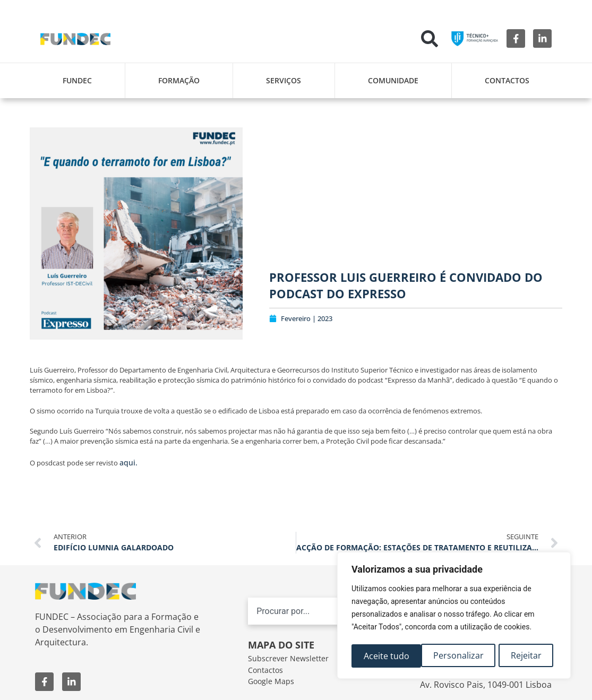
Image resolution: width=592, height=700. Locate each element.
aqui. (128, 463)
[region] (454, 617)
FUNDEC (77, 80)
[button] (430, 39)
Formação (179, 80)
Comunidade (393, 80)
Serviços (284, 80)
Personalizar (388, 656)
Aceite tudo (522, 656)
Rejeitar (457, 656)
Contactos (507, 80)
